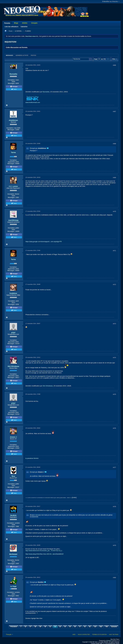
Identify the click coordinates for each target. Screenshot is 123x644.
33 (60, 627)
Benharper (13, 554)
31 (50, 627)
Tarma (13, 152)
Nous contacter (84, 634)
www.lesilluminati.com (33, 102)
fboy (13, 476)
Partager (14, 87)
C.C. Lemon (13, 186)
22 (25, 627)
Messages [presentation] (9, 55)
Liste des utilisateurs (11, 27)
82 (90, 627)
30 (45, 627)
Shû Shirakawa (13, 366)
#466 (114, 65)
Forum (11, 31)
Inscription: (11, 80)
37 (80, 627)
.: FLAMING (28, 31)
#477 (114, 467)
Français (10, 634)
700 (107, 627)
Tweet (14, 89)
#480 (114, 578)
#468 (114, 144)
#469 (114, 178)
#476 (114, 428)
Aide (74, 634)
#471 (114, 251)
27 (30, 627)
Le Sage (13, 586)
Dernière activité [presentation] (22, 55)
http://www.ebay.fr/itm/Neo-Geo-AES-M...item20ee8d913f (44, 554)
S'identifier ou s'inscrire (111, 1)
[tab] (9, 55)
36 (75, 627)
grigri (13, 332)
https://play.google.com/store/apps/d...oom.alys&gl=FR (44, 242)
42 (85, 627)
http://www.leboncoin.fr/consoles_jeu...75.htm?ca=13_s (44, 551)
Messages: (11, 83)
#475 (114, 394)
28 (35, 627)
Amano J (13, 437)
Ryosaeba (13, 74)
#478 (114, 507)
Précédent (14, 627)
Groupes (34, 23)
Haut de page (114, 634)
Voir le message (48, 148)
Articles (25, 23)
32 (55, 627)
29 (40, 627)
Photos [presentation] (33, 55)
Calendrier (24, 27)
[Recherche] (82, 59)
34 (65, 627)
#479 (114, 545)
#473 (114, 324)
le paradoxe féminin (32, 458)
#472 (114, 285)
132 (95, 627)
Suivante (114, 627)
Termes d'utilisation (99, 634)
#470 (114, 211)
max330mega (13, 220)
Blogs (16, 23)
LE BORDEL (18, 31)
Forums (7, 23)
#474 (114, 358)
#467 (114, 112)
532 (101, 627)
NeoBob (13, 515)
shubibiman (13, 120)
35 (70, 627)
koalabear (13, 293)
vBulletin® (109, 641)
